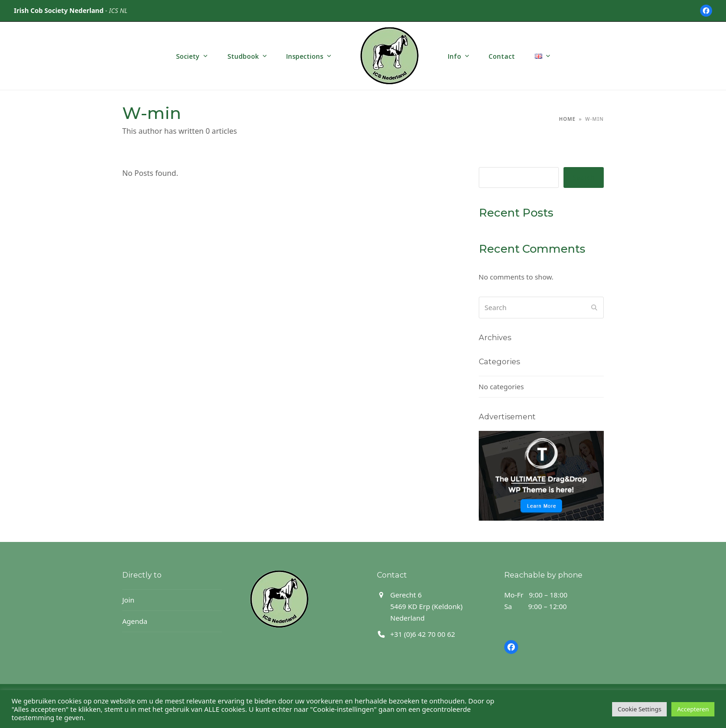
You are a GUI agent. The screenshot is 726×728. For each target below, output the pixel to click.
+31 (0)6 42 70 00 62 (423, 634)
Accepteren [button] (693, 709)
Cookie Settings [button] (639, 709)
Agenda (135, 621)
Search (584, 177)
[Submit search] (594, 307)
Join (128, 600)
